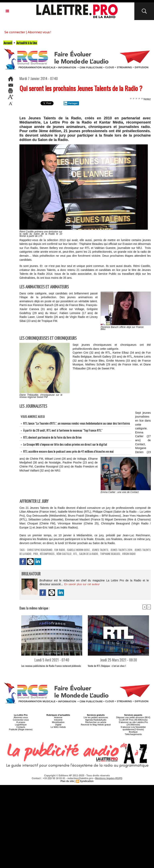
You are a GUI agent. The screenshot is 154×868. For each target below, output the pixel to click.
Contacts (21, 727)
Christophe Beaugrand (40, 550)
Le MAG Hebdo (58, 727)
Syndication (87, 781)
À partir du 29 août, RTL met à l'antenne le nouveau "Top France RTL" (63, 430)
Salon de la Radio (89, 554)
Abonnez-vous (21, 717)
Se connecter (15, 32)
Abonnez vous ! (39, 32)
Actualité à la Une (27, 43)
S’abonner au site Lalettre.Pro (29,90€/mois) (133, 723)
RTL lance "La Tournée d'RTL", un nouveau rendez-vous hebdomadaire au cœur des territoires (77, 423)
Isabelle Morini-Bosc (78, 550)
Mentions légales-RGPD (109, 778)
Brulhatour (31, 574)
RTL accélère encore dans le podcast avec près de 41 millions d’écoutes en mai (68, 451)
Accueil (8, 43)
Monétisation (58, 722)
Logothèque (21, 725)
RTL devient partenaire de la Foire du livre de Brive (52, 437)
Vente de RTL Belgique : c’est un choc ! (107, 666)
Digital (58, 725)
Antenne (58, 717)
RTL (75, 554)
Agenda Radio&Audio (96, 720)
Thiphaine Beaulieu (110, 554)
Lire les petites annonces (96, 717)
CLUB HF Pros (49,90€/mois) (133, 720)
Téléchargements (133, 734)
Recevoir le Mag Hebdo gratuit (96, 725)
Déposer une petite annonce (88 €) (133, 717)
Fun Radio (60, 550)
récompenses (47, 554)
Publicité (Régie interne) (21, 729)
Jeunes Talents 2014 (122, 550)
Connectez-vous (21, 720)
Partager (71, 103)
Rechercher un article (96, 722)
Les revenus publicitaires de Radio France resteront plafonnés (51, 666)
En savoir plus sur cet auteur (82, 584)
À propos (21, 722)
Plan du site (67, 781)
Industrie (58, 720)
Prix (36, 554)
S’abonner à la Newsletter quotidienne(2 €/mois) (133, 728)
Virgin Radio (129, 554)
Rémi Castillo (64, 554)
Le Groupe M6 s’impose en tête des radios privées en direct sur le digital (65, 444)
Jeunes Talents (100, 550)
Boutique (133, 732)
